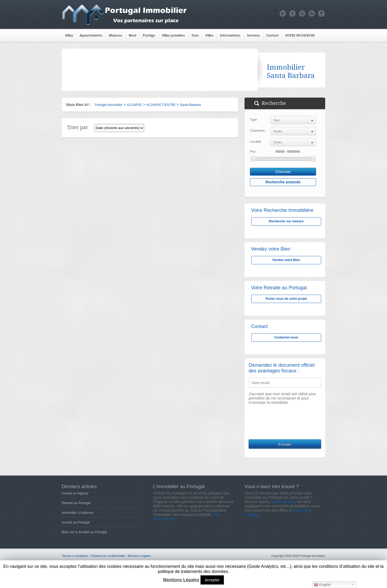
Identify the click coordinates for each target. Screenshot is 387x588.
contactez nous (284, 502)
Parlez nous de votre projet (286, 299)
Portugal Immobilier (108, 105)
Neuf (132, 35)
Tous (195, 35)
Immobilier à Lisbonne (78, 513)
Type (253, 120)
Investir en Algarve (75, 493)
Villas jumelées (173, 35)
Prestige (149, 35)
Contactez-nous (286, 337)
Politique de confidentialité (108, 556)
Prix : (254, 152)
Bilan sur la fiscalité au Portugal (84, 532)
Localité (255, 142)
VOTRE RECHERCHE (300, 35)
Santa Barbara (190, 105)
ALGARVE (134, 105)
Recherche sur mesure (286, 221)
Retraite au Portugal (76, 503)
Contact (273, 35)
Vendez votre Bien (286, 260)
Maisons (116, 35)
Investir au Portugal (76, 522)
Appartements (91, 35)
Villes (209, 35)
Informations (230, 35)
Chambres (257, 131)
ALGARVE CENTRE (161, 105)
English (322, 585)
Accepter (212, 580)
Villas (69, 35)
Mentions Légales (139, 556)
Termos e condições (75, 556)
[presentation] (289, 425)
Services (253, 35)
